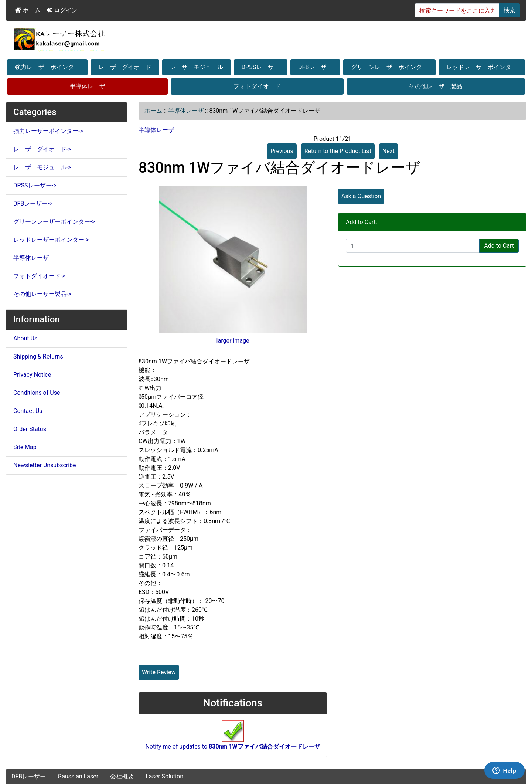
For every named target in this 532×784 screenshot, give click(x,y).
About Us (25, 338)
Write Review (159, 672)
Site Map (25, 447)
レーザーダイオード (125, 67)
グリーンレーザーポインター (389, 67)
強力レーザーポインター (47, 67)
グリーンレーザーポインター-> (54, 222)
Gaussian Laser (78, 776)
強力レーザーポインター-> (48, 131)
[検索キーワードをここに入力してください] (457, 10)
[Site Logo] (266, 39)
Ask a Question (361, 196)
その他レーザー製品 (436, 86)
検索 (509, 10)
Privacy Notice (32, 375)
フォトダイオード (257, 86)
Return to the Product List (338, 151)
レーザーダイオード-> (42, 149)
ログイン (62, 10)
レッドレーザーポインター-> (51, 240)
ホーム (28, 10)
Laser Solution (164, 776)
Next (388, 151)
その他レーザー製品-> (42, 294)
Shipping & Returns (38, 357)
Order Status (30, 429)
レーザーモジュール (197, 67)
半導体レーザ (88, 86)
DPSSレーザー (261, 67)
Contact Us (28, 411)
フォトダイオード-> (39, 276)
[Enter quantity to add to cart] (413, 246)
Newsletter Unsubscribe (45, 465)
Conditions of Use (37, 393)
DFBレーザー (315, 67)
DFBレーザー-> (33, 203)
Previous (282, 151)
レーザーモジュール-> (42, 167)
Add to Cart (499, 246)
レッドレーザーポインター (482, 67)
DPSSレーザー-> (35, 185)
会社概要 (122, 776)
